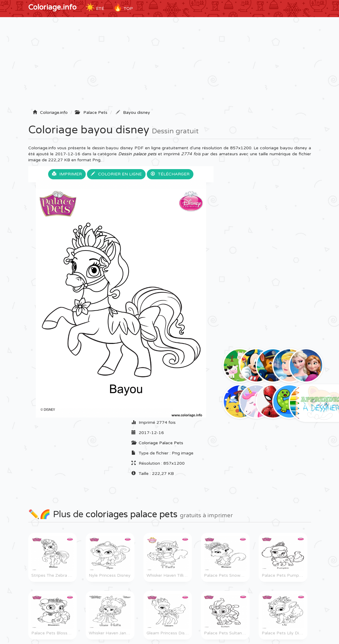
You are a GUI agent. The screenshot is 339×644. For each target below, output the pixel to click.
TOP (123, 8)
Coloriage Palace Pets (161, 443)
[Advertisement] (170, 65)
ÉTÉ (95, 8)
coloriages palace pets (132, 514)
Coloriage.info (52, 7)
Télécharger (170, 174)
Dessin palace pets (137, 154)
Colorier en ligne (116, 174)
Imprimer (67, 174)
